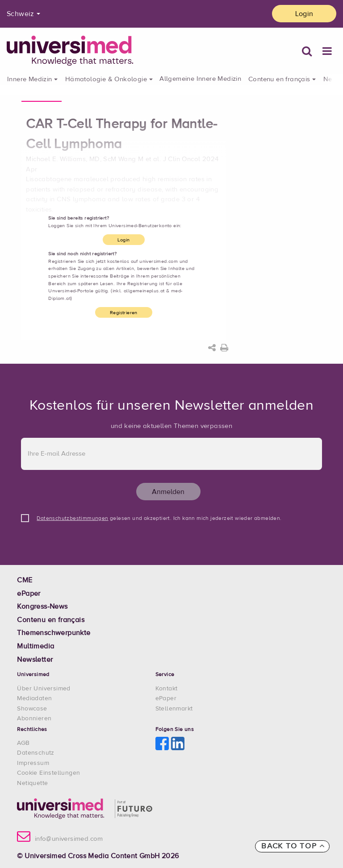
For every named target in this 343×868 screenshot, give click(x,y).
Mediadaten (34, 698)
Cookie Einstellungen (48, 773)
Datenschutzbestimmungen (72, 519)
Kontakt (167, 689)
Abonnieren (34, 718)
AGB (23, 743)
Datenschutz (36, 753)
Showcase (32, 709)
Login (304, 14)
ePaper (166, 698)
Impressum (33, 763)
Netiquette (32, 783)
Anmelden (168, 492)
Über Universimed (44, 689)
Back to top (293, 846)
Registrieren (124, 313)
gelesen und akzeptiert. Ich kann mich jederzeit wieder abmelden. (159, 519)
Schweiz (21, 14)
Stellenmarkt (174, 709)
